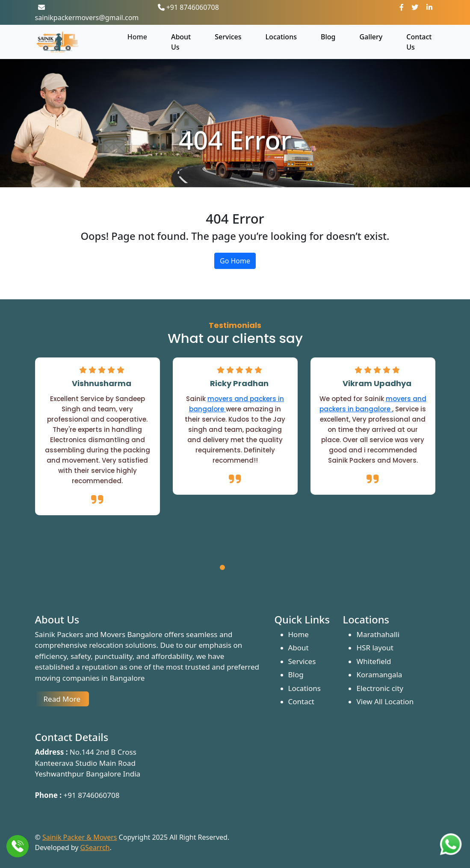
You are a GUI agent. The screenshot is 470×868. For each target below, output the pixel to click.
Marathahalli (378, 634)
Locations (281, 37)
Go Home (235, 261)
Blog (328, 37)
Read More (62, 699)
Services (228, 37)
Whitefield (374, 661)
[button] (222, 569)
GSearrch (95, 847)
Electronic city (380, 688)
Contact (302, 701)
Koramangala (379, 675)
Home (137, 37)
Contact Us (419, 42)
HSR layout (375, 648)
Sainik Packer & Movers (80, 837)
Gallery (371, 37)
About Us (181, 42)
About (299, 648)
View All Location (385, 701)
